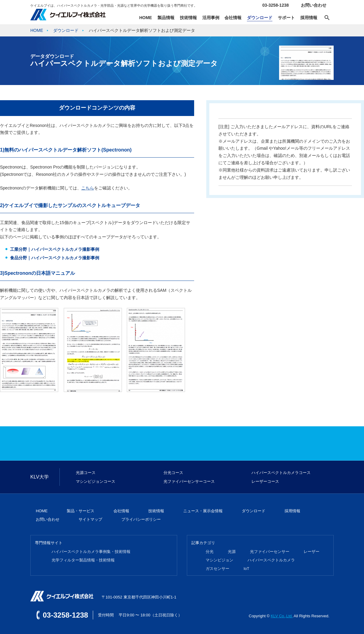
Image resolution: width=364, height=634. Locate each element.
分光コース (173, 473)
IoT (246, 569)
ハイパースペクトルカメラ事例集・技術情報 (91, 552)
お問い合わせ (314, 5)
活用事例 (211, 18)
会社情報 (233, 18)
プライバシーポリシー (141, 519)
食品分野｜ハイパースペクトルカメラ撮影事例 (55, 258)
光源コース (86, 473)
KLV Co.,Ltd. (282, 616)
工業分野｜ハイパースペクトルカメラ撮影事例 (55, 249)
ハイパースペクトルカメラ (271, 560)
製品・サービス (81, 511)
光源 (232, 552)
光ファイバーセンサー (270, 552)
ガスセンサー (217, 569)
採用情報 (309, 18)
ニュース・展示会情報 (203, 511)
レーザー (312, 552)
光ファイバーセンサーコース (189, 481)
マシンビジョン (219, 560)
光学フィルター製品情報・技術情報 (83, 560)
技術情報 (188, 18)
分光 (210, 552)
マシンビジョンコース (96, 481)
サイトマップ (90, 519)
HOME (146, 18)
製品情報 (166, 18)
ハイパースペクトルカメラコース (281, 473)
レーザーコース (265, 481)
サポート (286, 18)
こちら (88, 188)
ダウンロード (260, 18)
